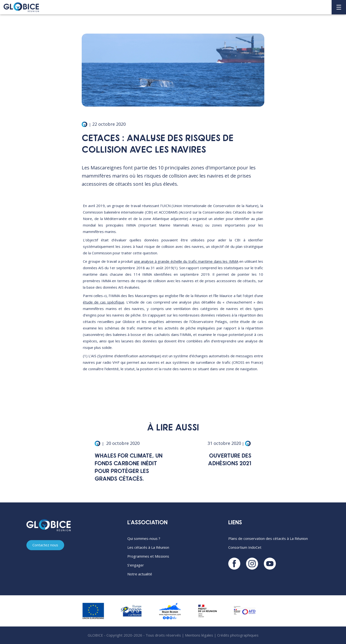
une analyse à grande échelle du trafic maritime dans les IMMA (186, 261)
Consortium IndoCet (245, 547)
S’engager (136, 565)
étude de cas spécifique (104, 302)
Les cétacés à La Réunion (148, 547)
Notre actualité (140, 574)
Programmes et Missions (148, 556)
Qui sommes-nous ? (144, 538)
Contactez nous (45, 545)
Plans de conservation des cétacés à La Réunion (268, 538)
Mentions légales (199, 635)
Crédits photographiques (238, 635)
